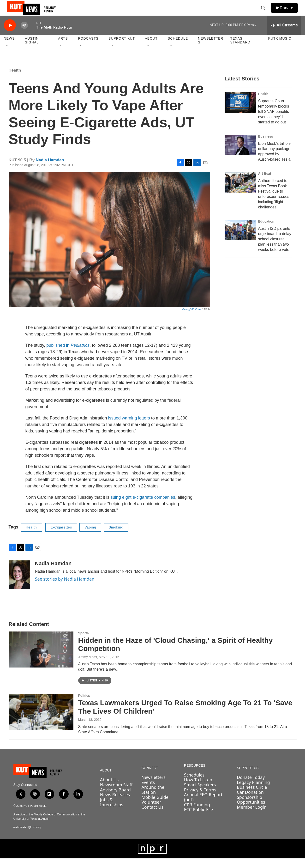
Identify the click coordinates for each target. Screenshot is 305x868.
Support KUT (122, 48)
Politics (84, 705)
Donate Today (251, 787)
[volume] (24, 35)
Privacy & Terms (200, 799)
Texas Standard (240, 50)
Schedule (178, 48)
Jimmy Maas (88, 667)
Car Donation (250, 802)
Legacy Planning (253, 792)
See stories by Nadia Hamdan (65, 589)
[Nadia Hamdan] (19, 584)
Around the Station (153, 799)
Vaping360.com (191, 319)
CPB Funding (197, 814)
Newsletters (211, 50)
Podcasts (88, 48)
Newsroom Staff (116, 794)
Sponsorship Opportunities (251, 809)
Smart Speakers (200, 794)
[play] (10, 35)
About (151, 48)
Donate (289, 13)
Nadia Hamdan (50, 170)
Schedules (194, 784)
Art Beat (265, 183)
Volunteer (151, 812)
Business (266, 146)
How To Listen (198, 789)
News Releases (115, 804)
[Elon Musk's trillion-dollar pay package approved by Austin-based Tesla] (240, 155)
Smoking (116, 537)
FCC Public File (199, 819)
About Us (109, 789)
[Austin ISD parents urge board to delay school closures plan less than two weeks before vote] (240, 240)
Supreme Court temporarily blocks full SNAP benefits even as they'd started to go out (274, 121)
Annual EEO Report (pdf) (203, 807)
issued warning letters (129, 428)
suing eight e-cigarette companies (143, 507)
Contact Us (152, 817)
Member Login (252, 817)
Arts (63, 48)
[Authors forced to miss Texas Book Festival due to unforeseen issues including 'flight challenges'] (240, 192)
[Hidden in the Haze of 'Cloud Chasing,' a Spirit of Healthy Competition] (41, 659)
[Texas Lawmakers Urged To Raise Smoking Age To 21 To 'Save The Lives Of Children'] (41, 722)
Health (15, 80)
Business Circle (252, 797)
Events (148, 792)
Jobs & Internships (112, 812)
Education (266, 231)
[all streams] (284, 35)
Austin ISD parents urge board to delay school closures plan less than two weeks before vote (275, 249)
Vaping (90, 537)
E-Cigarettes (61, 537)
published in (68, 355)
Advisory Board (115, 799)
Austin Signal (32, 50)
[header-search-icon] (265, 13)
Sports (84, 643)
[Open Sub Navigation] (7, 56)
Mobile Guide (155, 807)
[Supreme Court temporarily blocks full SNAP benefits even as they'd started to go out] (240, 112)
